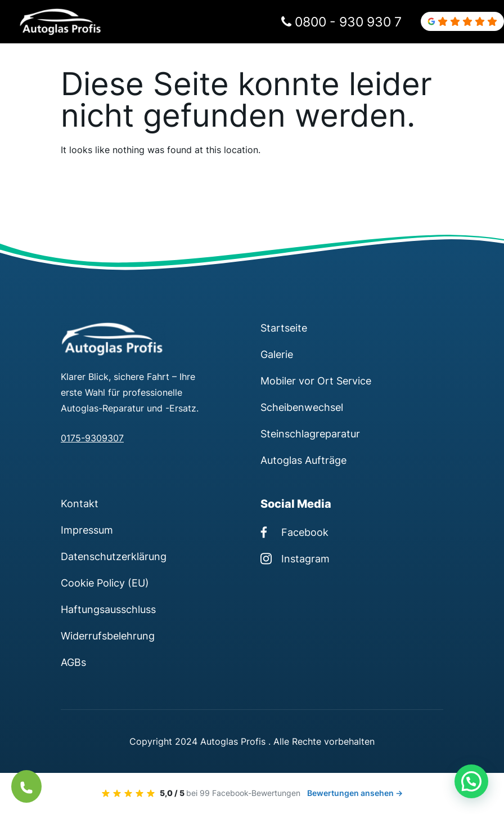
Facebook (294, 532)
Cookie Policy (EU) (105, 583)
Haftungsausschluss (108, 609)
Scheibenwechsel (302, 407)
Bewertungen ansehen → (355, 793)
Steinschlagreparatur (310, 433)
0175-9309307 (92, 438)
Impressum (87, 530)
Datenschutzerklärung (114, 556)
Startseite (284, 328)
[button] (471, 781)
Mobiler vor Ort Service (316, 381)
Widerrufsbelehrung (108, 636)
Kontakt (80, 503)
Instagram (295, 558)
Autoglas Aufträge (303, 460)
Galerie (277, 354)
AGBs (73, 662)
